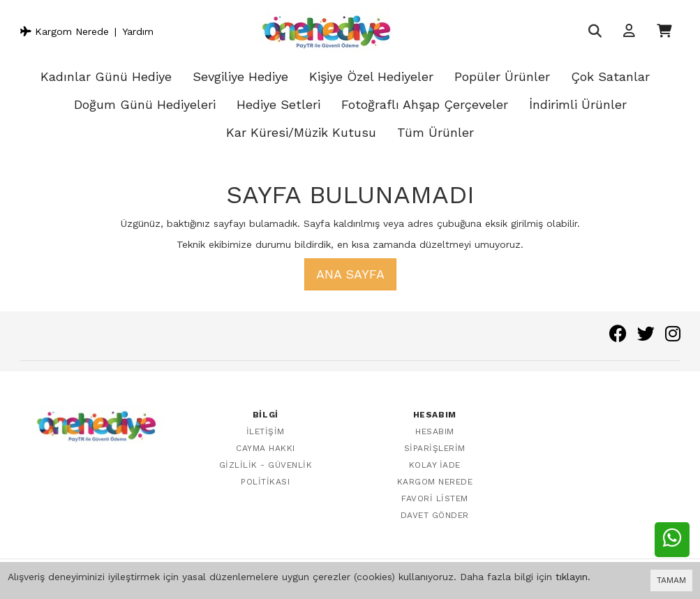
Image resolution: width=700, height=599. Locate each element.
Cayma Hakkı (266, 448)
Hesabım (435, 431)
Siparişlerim (435, 448)
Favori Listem (435, 498)
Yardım (138, 31)
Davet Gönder (435, 515)
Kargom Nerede (65, 31)
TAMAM (671, 580)
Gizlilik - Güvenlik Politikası (266, 473)
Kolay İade (435, 465)
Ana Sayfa (350, 274)
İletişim (266, 431)
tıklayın (572, 577)
